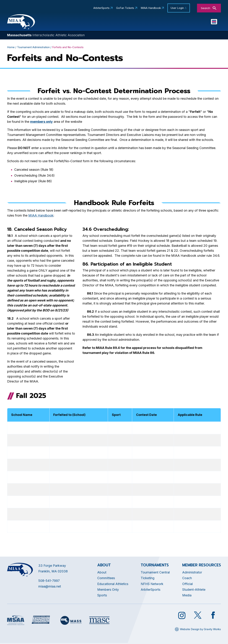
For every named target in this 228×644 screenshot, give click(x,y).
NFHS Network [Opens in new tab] (152, 585)
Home (11, 48)
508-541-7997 (49, 582)
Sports (160, 22)
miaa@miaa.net (50, 587)
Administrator (192, 573)
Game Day (182, 22)
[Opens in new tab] (41, 123)
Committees (106, 579)
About (102, 573)
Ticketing (148, 579)
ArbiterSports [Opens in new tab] (101, 8)
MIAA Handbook (151, 8)
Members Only (108, 590)
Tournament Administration (33, 48)
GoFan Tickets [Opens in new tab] (125, 8)
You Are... (206, 22)
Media (187, 596)
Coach (187, 579)
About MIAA (78, 22)
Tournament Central (155, 573)
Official (187, 585)
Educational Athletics (110, 22)
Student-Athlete (194, 590)
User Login (177, 8)
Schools (140, 22)
